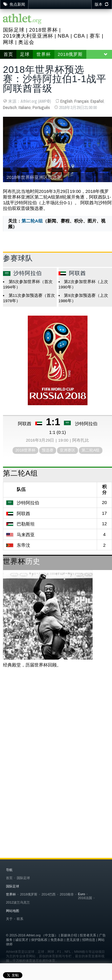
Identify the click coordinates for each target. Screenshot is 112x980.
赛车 (95, 36)
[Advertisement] (56, 735)
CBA (79, 36)
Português (41, 107)
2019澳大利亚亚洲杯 (28, 36)
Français (82, 101)
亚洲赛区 (67, 450)
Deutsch (10, 107)
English (66, 101)
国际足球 (14, 30)
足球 (25, 54)
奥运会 (26, 42)
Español (97, 101)
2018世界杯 (43, 30)
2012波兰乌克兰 (18, 902)
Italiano (25, 107)
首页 (8, 54)
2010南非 (67, 894)
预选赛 (48, 450)
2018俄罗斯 (70, 54)
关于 (9, 919)
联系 (20, 919)
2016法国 (85, 898)
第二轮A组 (32, 221)
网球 (8, 42)
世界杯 (44, 54)
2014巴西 (49, 894)
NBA (63, 36)
